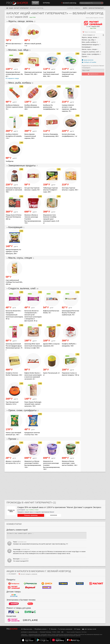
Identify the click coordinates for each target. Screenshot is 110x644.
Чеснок (47, 587)
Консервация (86, 47)
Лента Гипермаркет (63, 583)
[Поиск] (91, 3)
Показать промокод (26, 515)
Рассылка (52, 629)
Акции (35, 3)
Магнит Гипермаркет (21, 8)
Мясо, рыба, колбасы (89, 42)
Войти (85, 8)
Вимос (30, 612)
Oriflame (30, 620)
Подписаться (93, 74)
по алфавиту (12, 574)
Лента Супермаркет (80, 583)
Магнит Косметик (14, 620)
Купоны (46, 3)
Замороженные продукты (90, 45)
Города (77, 629)
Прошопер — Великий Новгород (17, 3)
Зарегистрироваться (96, 8)
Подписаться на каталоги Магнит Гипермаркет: (93, 67)
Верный (30, 587)
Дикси (47, 583)
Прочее (84, 56)
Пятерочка (14, 583)
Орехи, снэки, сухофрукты (91, 54)
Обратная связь (27, 629)
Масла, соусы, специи (89, 49)
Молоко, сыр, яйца (88, 40)
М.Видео (30, 604)
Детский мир (14, 596)
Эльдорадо (14, 604)
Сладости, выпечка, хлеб (90, 52)
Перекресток (30, 583)
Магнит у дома (96, 583)
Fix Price (14, 612)
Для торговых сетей (89, 629)
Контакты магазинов (65, 629)
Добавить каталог (40, 629)
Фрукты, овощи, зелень (90, 37)
